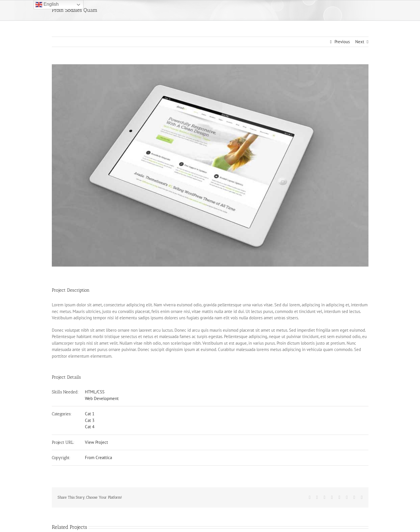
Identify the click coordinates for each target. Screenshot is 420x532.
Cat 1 (90, 414)
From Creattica (98, 458)
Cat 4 (90, 427)
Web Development (102, 398)
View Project (96, 442)
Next (360, 42)
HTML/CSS (95, 392)
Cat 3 (90, 420)
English (47, 5)
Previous (342, 42)
